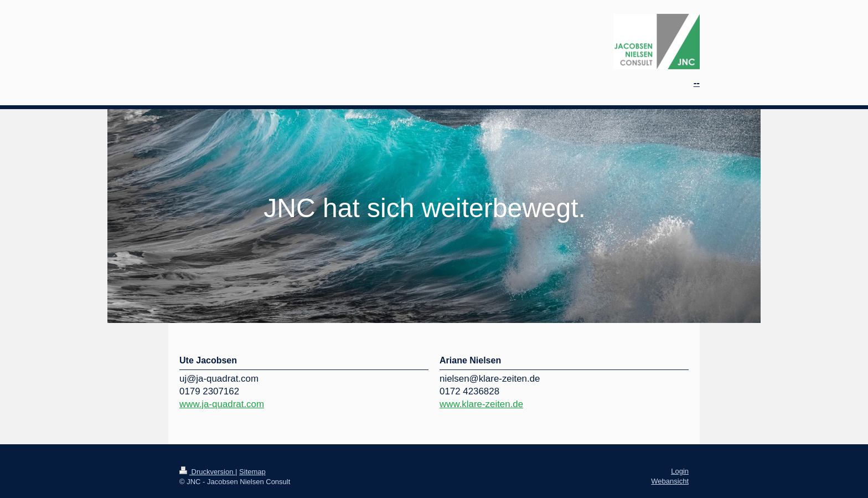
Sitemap (252, 472)
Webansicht (670, 481)
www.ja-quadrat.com (222, 404)
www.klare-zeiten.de (481, 404)
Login (680, 471)
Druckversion (207, 472)
